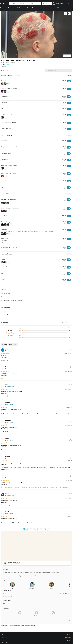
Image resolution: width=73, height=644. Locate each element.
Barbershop (6, 625)
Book (69, 81)
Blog (3, 635)
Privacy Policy (6, 643)
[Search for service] (59, 71)
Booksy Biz (68, 637)
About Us (5, 637)
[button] (17, 3)
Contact (69, 640)
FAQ (3, 640)
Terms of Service (67, 635)
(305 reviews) (8, 65)
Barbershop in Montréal (15, 625)
